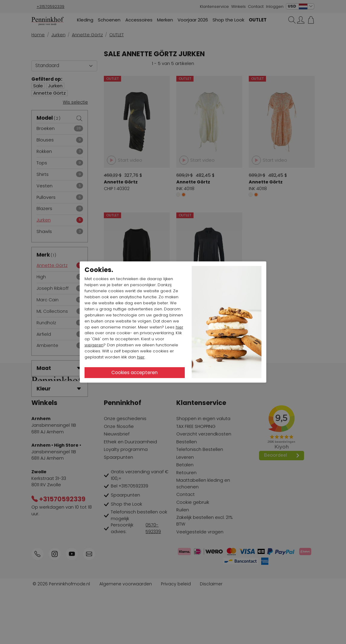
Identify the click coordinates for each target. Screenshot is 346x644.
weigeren (94, 345)
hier (179, 327)
